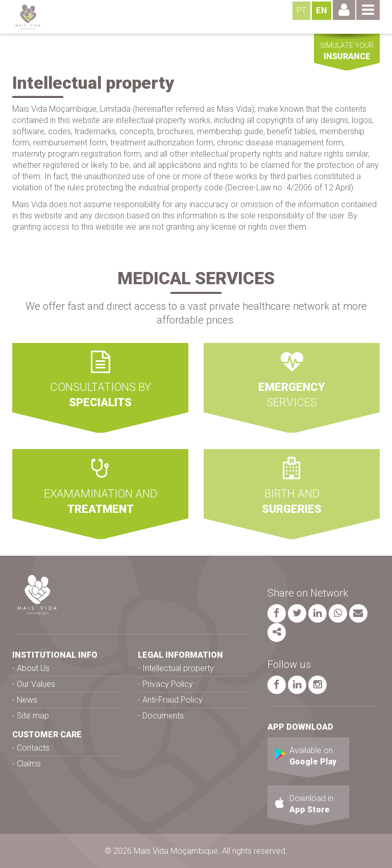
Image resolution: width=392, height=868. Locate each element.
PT (301, 10)
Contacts (33, 748)
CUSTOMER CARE (47, 735)
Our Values (36, 684)
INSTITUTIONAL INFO (55, 655)
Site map (33, 716)
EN (322, 10)
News (27, 700)
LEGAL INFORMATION (180, 655)
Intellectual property (178, 668)
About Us (33, 668)
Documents (163, 716)
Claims (29, 764)
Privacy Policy (168, 684)
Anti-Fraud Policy (173, 700)
